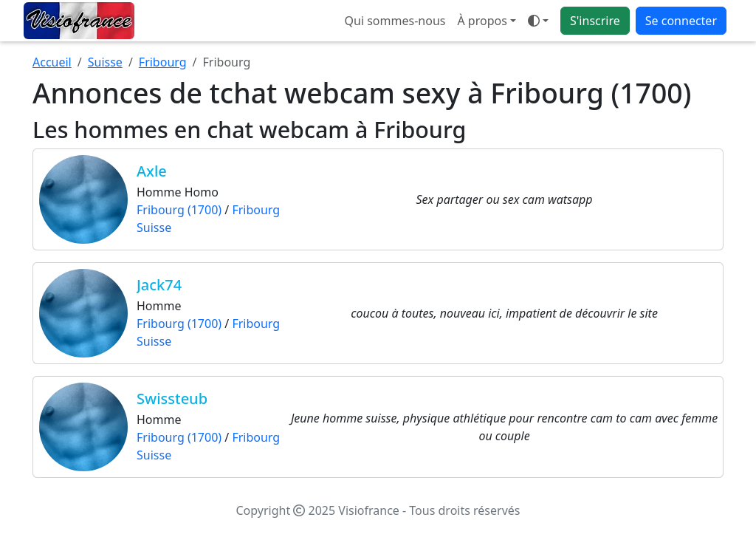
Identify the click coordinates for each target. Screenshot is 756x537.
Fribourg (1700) (179, 210)
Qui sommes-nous (395, 21)
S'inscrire (595, 21)
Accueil (52, 62)
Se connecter (681, 21)
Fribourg (163, 62)
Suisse (105, 62)
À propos (482, 21)
